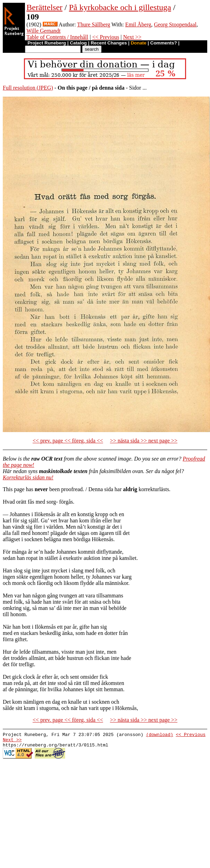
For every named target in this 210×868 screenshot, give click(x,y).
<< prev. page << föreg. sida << (68, 441)
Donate (138, 43)
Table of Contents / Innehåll (57, 37)
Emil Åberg (138, 24)
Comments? (164, 43)
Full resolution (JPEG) (28, 88)
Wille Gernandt (43, 31)
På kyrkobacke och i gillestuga (120, 7)
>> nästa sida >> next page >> (144, 441)
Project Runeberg (47, 43)
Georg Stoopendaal (175, 24)
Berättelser (44, 7)
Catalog (78, 43)
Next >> (132, 37)
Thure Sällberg (94, 24)
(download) (159, 735)
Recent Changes (109, 43)
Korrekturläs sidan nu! (28, 477)
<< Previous (106, 37)
